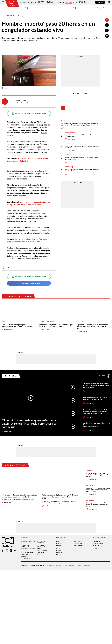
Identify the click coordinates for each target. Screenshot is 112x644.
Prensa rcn (25, 555)
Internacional (32, 2)
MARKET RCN (97, 548)
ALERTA (58, 550)
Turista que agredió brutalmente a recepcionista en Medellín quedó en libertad (82, 170)
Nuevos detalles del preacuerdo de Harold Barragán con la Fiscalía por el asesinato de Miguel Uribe (96, 412)
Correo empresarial (27, 552)
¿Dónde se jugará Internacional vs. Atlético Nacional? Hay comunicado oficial (81, 158)
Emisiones (7, 8)
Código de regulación (28, 549)
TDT (66, 541)
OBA (38, 555)
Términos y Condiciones (84, 566)
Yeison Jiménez (81, 322)
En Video (11, 376)
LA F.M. (58, 548)
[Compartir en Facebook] (107, 25)
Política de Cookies (70, 566)
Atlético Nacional (71, 155)
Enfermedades (6, 492)
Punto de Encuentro (83, 2)
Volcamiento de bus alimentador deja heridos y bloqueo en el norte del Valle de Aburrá (98, 490)
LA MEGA (59, 555)
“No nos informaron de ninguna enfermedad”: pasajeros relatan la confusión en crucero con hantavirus (30, 423)
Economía (61, 2)
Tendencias (68, 2)
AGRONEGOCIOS (78, 546)
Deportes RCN (41, 2)
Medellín (68, 167)
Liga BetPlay (90, 500)
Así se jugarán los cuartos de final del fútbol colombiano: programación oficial (98, 505)
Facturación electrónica (41, 542)
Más (105, 376)
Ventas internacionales (42, 549)
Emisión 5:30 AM (31, 8)
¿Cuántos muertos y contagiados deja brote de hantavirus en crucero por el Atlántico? (19, 496)
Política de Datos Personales (54, 566)
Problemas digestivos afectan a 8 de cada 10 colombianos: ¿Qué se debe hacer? (98, 475)
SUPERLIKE (96, 546)
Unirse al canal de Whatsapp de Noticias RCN (29, 114)
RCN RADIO (59, 546)
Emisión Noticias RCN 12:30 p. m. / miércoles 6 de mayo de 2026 (95, 398)
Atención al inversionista (25, 558)
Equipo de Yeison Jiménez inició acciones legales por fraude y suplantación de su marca (92, 327)
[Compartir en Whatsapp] (107, 36)
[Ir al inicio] (12, 3)
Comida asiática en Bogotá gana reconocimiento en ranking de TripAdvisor (18, 326)
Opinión (76, 2)
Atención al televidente (25, 546)
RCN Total (60, 544)
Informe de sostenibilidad (41, 546)
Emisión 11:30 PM (103, 8)
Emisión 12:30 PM (55, 8)
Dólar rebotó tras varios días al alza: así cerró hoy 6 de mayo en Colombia (82, 147)
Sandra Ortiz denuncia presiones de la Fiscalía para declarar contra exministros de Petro (97, 425)
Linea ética (40, 552)
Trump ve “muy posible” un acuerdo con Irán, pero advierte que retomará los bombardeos (96, 385)
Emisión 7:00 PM (79, 8)
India (10, 268)
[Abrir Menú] (3, 2)
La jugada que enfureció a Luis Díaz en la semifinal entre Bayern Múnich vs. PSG (81, 136)
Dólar (67, 144)
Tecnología (46, 492)
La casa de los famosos (46, 322)
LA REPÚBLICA (77, 541)
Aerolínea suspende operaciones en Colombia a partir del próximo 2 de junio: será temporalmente (80, 124)
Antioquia (89, 485)
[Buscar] (109, 2)
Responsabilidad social (28, 541)
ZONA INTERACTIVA (99, 544)
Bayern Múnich (70, 132)
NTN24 (58, 541)
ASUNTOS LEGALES (79, 544)
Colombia (23, 2)
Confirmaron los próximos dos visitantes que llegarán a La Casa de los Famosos (56, 326)
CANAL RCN (100, 2)
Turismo (64, 121)
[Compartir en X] (107, 30)
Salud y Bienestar (50, 2)
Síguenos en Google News (29, 283)
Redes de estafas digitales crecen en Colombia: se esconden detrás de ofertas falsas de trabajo (60, 497)
